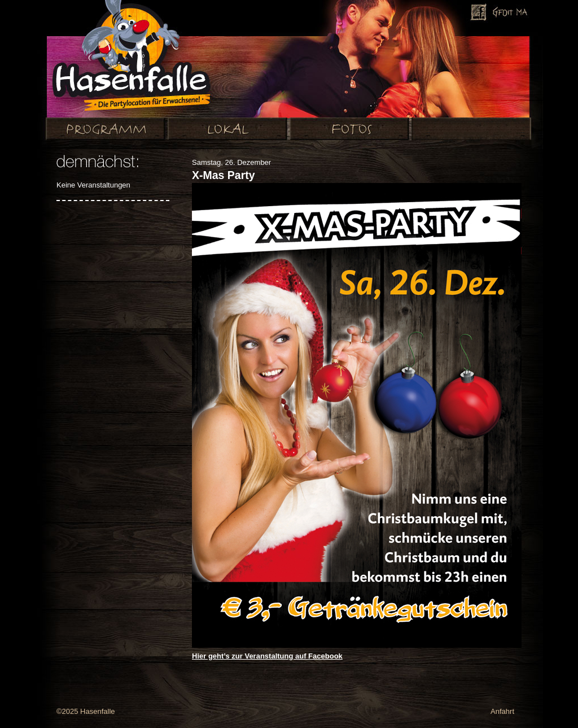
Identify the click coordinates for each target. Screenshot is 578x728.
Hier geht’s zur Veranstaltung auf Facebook (267, 656)
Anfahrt (502, 711)
